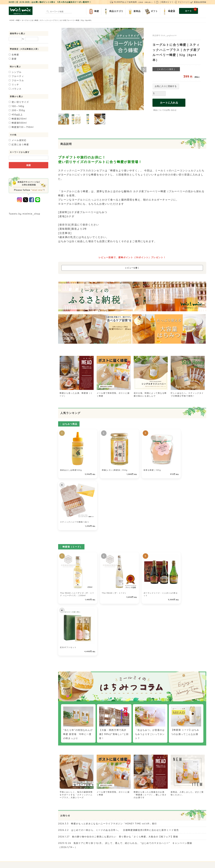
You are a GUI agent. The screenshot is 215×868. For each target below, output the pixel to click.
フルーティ (16, 76)
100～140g (17, 106)
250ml (18, 119)
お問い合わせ (87, 846)
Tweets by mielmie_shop (25, 214)
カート (191, 10)
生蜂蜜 (14, 55)
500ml (18, 123)
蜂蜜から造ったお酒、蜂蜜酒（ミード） (77, 393)
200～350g (17, 110)
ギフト (151, 11)
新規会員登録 (198, 2)
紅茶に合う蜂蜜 (19, 144)
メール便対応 (18, 140)
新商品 (134, 11)
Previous (61, 70)
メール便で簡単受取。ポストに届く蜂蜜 (114, 393)
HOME (12, 20)
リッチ (14, 85)
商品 (113, 11)
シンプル (15, 72)
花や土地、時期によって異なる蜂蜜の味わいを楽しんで (151, 393)
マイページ (181, 2)
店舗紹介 (75, 846)
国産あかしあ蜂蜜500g (71, 466)
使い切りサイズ (19, 102)
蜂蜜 (93, 11)
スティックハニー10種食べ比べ (188, 466)
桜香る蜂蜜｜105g (144, 466)
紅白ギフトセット (181, 533)
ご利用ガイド (164, 2)
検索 (29, 165)
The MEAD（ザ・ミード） (110, 533)
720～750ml (21, 127)
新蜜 (13, 59)
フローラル (16, 80)
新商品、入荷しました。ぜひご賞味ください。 (188, 680)
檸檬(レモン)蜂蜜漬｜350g (111, 466)
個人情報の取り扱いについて (131, 846)
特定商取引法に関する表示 (105, 846)
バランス (15, 89)
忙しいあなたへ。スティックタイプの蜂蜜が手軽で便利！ (188, 393)
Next (144, 70)
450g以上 (16, 115)
